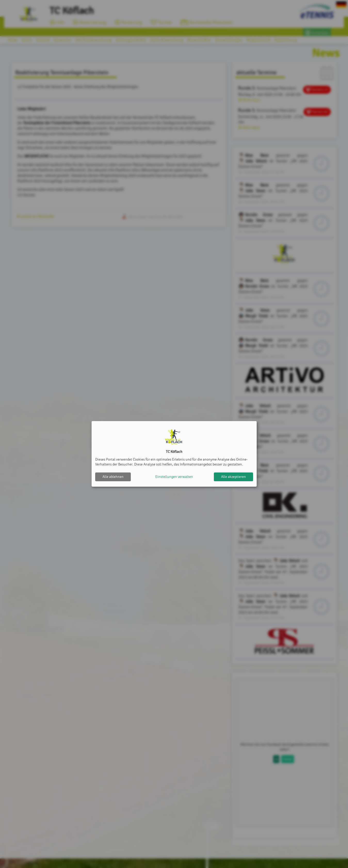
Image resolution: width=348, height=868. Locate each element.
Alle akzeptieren (233, 477)
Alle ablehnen (113, 477)
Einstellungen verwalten (174, 477)
